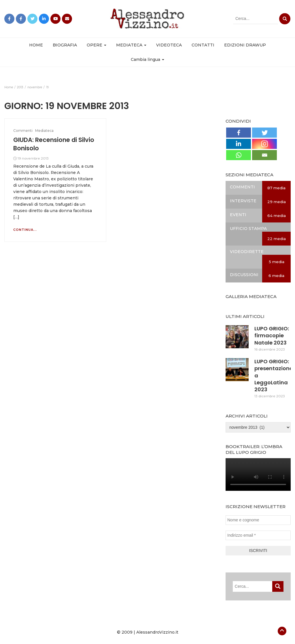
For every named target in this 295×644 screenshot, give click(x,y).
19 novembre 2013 (33, 158)
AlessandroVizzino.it (157, 632)
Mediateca (44, 131)
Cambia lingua (147, 59)
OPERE (97, 45)
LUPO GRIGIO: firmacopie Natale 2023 (272, 336)
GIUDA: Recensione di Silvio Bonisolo (54, 144)
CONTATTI (203, 45)
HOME (36, 45)
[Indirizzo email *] (258, 535)
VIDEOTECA (169, 45)
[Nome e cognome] (258, 520)
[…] (16, 217)
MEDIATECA (131, 45)
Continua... (25, 230)
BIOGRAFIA (65, 45)
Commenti (23, 131)
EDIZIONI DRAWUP (245, 45)
